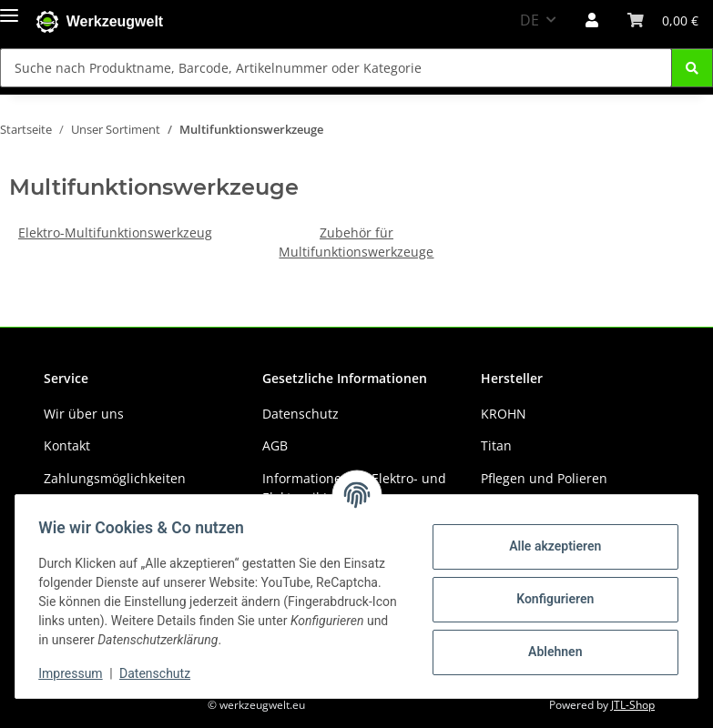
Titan (496, 445)
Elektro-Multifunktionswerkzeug (115, 233)
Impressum (76, 673)
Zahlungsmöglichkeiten (115, 478)
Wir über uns (84, 414)
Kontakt (67, 445)
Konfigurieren (549, 599)
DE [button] (530, 20)
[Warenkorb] (663, 20)
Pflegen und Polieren (544, 478)
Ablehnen (549, 652)
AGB (275, 445)
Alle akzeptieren (549, 546)
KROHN (504, 414)
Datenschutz (161, 673)
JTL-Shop (633, 705)
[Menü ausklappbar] (9, 11)
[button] (592, 20)
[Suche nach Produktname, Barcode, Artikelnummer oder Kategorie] (336, 68)
